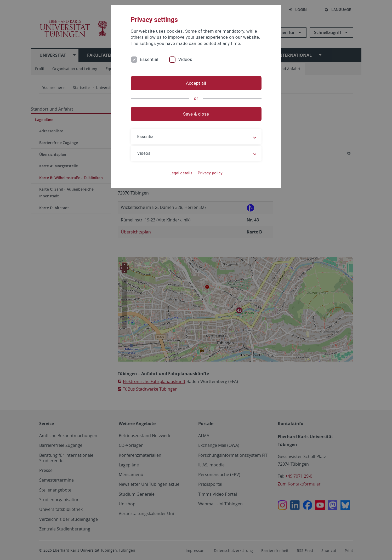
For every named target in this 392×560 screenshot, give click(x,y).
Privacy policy (210, 173)
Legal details (181, 173)
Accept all (196, 83)
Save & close (196, 114)
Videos (185, 59)
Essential (149, 59)
